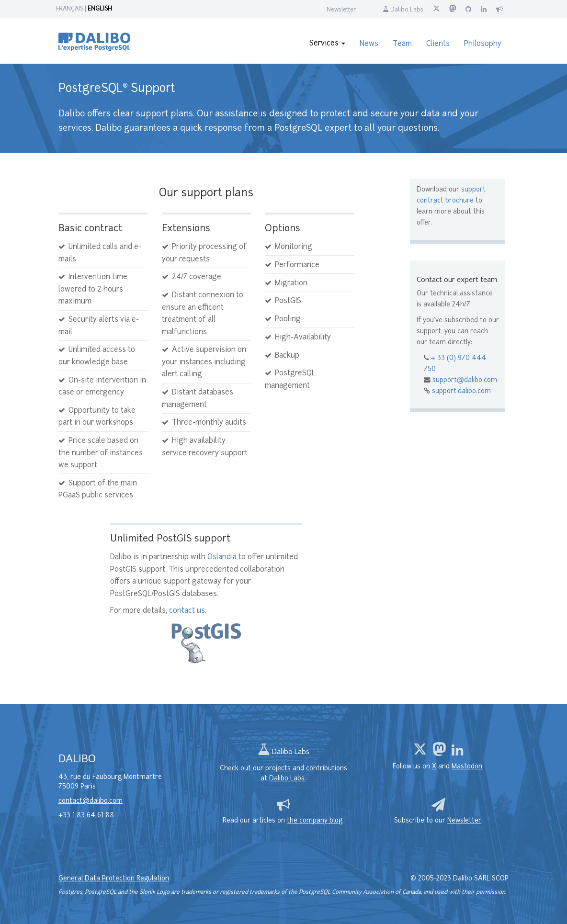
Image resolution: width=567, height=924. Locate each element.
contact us (187, 611)
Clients (438, 44)
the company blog (315, 821)
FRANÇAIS (70, 9)
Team (402, 44)
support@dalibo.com (465, 380)
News (369, 44)
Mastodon (467, 767)
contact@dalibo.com (91, 801)
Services (327, 44)
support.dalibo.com (461, 391)
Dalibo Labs (403, 10)
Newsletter (341, 10)
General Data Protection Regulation (114, 879)
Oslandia (222, 558)
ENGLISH (100, 9)
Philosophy (483, 44)
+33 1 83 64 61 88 (86, 816)
